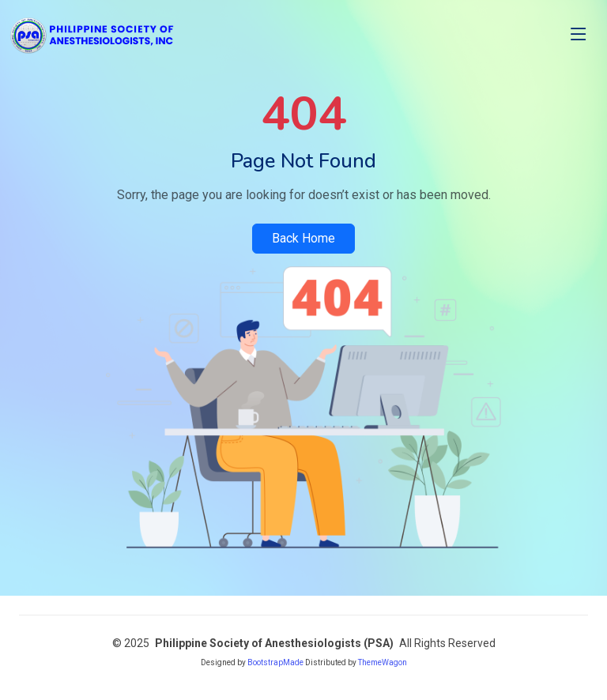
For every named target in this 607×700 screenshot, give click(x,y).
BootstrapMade (275, 662)
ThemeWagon (383, 662)
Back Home (303, 238)
